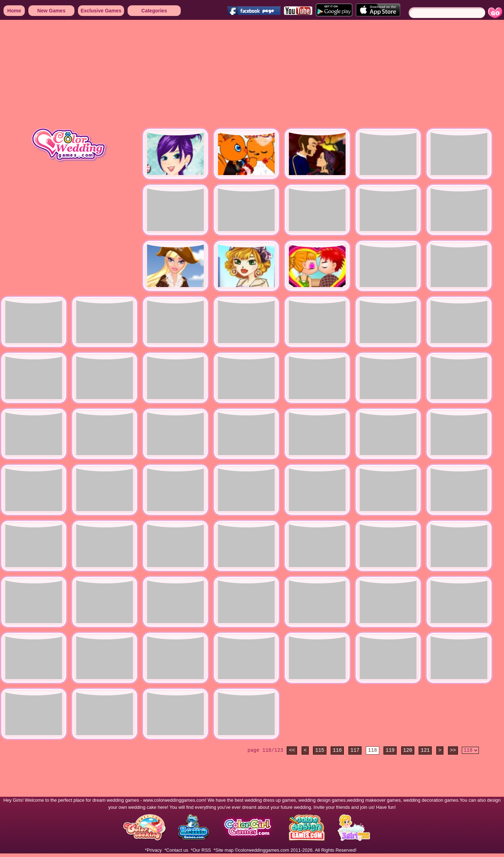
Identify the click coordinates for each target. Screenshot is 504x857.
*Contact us (176, 850)
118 (372, 750)
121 (425, 750)
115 (320, 750)
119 (390, 750)
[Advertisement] (213, 74)
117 (355, 750)
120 (408, 750)
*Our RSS (201, 850)
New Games (51, 11)
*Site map (224, 850)
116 (337, 750)
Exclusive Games (101, 11)
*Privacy (153, 850)
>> (453, 750)
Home (14, 11)
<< (292, 750)
